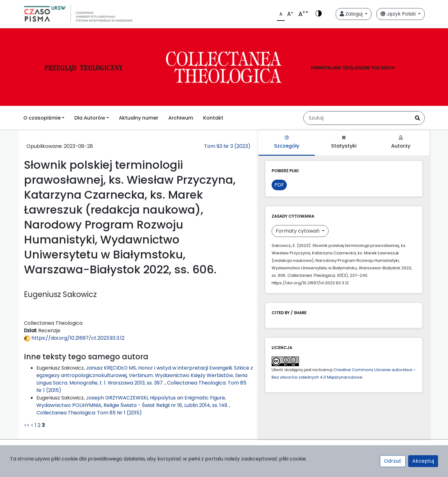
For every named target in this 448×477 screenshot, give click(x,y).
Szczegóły (287, 142)
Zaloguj (352, 14)
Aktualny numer (139, 118)
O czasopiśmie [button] (42, 118)
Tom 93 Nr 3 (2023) (227, 146)
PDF (279, 185)
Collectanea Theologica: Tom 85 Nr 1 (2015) (89, 413)
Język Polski (399, 14)
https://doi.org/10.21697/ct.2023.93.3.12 (74, 338)
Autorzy (401, 142)
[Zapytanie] (357, 118)
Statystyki (344, 142)
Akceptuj (423, 461)
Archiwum (181, 118)
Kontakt (213, 118)
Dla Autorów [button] (90, 118)
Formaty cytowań (298, 231)
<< (27, 425)
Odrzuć (393, 461)
